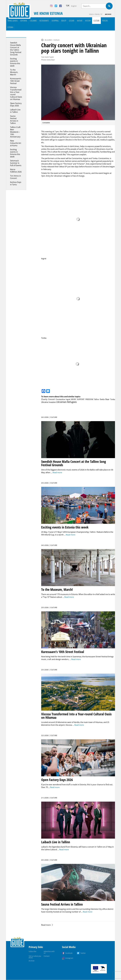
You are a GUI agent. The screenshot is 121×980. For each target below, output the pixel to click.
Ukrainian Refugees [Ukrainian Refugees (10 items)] (67, 402)
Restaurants (44, 21)
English (74, 6)
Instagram (69, 958)
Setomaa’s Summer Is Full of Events (16, 163)
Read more (46, 925)
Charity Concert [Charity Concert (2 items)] (48, 399)
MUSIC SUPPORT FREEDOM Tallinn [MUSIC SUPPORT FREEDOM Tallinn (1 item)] (85, 399)
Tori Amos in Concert (15, 177)
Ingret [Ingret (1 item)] (68, 399)
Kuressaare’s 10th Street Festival (16, 81)
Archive (108, 14)
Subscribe (33, 951)
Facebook (69, 953)
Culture (96, 21)
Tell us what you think (35, 957)
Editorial (24, 21)
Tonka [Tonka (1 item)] (113, 399)
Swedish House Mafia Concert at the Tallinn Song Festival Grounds (16, 49)
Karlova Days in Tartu (16, 183)
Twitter (83, 953)
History (88, 21)
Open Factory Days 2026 (16, 104)
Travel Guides (13, 21)
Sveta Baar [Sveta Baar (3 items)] (105, 399)
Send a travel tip (96, 14)
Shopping (55, 21)
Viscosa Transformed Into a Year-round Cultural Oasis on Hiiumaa (16, 93)
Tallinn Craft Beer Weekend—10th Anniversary (15, 132)
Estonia (10, 27)
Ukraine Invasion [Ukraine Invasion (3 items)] (49, 402)
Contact (47, 956)
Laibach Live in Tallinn (15, 111)
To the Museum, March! (14, 72)
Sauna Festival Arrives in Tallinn (14, 120)
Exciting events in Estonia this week (15, 62)
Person (105, 21)
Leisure (72, 21)
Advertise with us (49, 952)
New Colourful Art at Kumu (16, 143)
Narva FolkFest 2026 (16, 171)
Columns (33, 21)
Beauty (64, 21)
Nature (80, 21)
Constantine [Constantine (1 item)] (60, 399)
